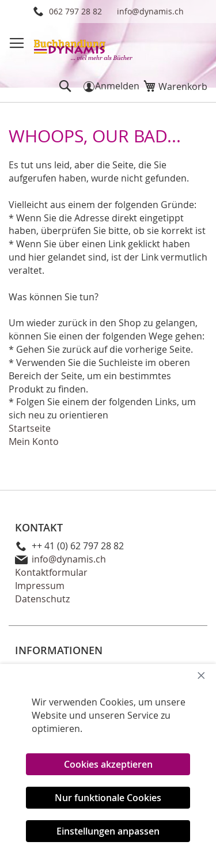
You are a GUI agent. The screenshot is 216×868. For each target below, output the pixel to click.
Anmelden (117, 86)
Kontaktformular (51, 572)
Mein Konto (34, 441)
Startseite (30, 428)
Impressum (40, 586)
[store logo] (84, 46)
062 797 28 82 (75, 11)
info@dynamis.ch (150, 11)
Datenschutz (42, 599)
